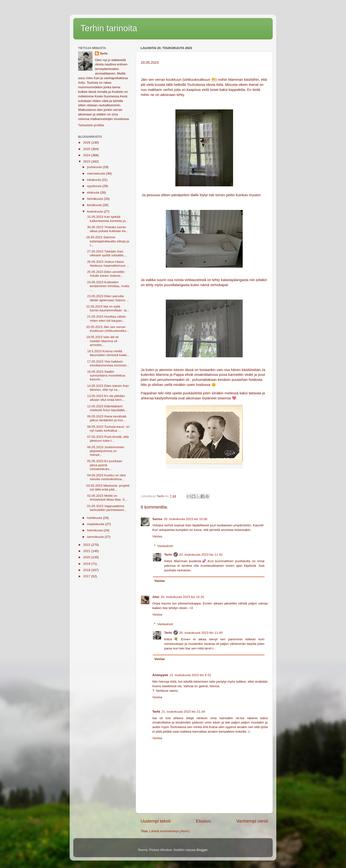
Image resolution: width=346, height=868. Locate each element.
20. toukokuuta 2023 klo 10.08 (185, 519)
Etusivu (204, 821)
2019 (87, 564)
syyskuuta (95, 186)
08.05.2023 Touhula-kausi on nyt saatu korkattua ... (108, 429)
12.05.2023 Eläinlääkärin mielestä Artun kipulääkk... (107, 408)
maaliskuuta (96, 524)
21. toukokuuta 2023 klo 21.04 (183, 712)
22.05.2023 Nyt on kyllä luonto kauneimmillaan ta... (108, 308)
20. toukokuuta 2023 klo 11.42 (201, 555)
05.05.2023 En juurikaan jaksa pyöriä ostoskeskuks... (104, 465)
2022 (87, 545)
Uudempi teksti (156, 821)
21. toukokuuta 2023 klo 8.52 (190, 675)
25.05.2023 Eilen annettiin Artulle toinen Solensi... (105, 274)
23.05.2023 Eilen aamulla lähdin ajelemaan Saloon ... (108, 298)
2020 (87, 557)
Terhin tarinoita (109, 28)
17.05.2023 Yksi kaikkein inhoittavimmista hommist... (108, 363)
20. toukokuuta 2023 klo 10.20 (182, 597)
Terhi (168, 555)
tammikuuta (96, 537)
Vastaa (157, 536)
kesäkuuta (95, 205)
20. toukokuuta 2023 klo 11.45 (201, 633)
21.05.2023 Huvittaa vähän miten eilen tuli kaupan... (106, 318)
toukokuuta (95, 211)
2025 (87, 149)
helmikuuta (95, 530)
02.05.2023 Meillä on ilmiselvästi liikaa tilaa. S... (107, 498)
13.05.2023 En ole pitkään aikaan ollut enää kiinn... (106, 398)
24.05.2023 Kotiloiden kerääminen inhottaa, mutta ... (108, 286)
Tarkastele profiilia (91, 125)
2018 (87, 570)
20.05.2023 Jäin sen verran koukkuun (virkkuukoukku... (108, 329)
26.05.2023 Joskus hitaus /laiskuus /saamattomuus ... (108, 264)
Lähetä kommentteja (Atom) (169, 831)
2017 (87, 576)
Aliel (156, 597)
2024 (87, 155)
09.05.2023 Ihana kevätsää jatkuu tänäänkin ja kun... (106, 418)
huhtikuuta (95, 518)
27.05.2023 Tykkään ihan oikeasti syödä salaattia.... (107, 253)
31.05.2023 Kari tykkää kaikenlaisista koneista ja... (107, 219)
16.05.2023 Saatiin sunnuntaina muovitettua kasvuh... (106, 375)
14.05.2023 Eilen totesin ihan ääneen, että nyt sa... (108, 388)
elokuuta (94, 192)
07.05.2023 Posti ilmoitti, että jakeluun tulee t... (108, 439)
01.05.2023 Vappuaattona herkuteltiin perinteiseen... (107, 508)
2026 (87, 142)
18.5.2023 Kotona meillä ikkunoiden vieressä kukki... (108, 353)
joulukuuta (95, 167)
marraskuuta (96, 173)
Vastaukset (165, 546)
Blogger (202, 850)
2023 (87, 161)
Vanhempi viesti (252, 821)
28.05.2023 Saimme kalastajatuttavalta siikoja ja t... (108, 241)
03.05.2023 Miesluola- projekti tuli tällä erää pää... (108, 487)
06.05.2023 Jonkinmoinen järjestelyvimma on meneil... (105, 451)
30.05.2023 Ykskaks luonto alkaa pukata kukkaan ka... (107, 229)
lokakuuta (94, 180)
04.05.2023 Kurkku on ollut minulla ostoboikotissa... (106, 477)
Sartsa (157, 519)
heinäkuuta (95, 199)
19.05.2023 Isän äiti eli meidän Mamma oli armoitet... (102, 341)
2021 (87, 551)
